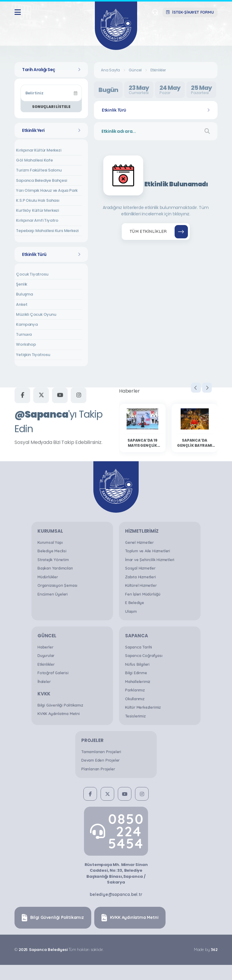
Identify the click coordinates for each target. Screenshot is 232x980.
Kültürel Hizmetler (141, 585)
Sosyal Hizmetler (140, 568)
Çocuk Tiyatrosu (32, 274)
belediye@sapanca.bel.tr (116, 894)
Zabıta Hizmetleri (140, 577)
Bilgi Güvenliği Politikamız (60, 705)
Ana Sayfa (110, 70)
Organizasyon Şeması (57, 585)
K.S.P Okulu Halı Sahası (38, 200)
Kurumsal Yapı (50, 542)
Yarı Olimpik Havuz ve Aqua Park (47, 190)
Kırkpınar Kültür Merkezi (39, 150)
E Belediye (135, 603)
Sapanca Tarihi (139, 647)
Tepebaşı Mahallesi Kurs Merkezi (47, 231)
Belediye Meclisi (52, 551)
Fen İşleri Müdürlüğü (143, 594)
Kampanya (27, 324)
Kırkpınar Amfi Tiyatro (37, 220)
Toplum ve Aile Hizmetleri (148, 551)
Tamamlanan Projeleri (101, 752)
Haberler (45, 647)
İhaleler (44, 681)
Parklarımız (135, 690)
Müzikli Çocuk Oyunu (36, 314)
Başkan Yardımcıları (55, 568)
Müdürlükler (48, 577)
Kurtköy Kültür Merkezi (37, 210)
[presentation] (190, 389)
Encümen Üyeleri (53, 594)
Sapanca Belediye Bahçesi (41, 180)
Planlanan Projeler (98, 769)
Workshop (26, 344)
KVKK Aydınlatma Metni (59, 714)
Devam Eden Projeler (100, 760)
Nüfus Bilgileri (137, 664)
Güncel (135, 70)
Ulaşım (131, 611)
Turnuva (24, 334)
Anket (22, 304)
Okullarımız (135, 699)
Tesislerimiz (135, 716)
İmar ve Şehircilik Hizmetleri (150, 560)
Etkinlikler (158, 70)
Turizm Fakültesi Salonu (39, 170)
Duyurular (46, 655)
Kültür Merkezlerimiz (143, 707)
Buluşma (24, 294)
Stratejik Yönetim (53, 560)
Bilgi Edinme (136, 673)
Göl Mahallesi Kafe (34, 160)
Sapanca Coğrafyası (144, 655)
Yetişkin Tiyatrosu (33, 355)
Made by (205, 949)
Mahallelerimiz (138, 681)
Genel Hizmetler (139, 542)
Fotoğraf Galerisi (53, 673)
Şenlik (22, 284)
